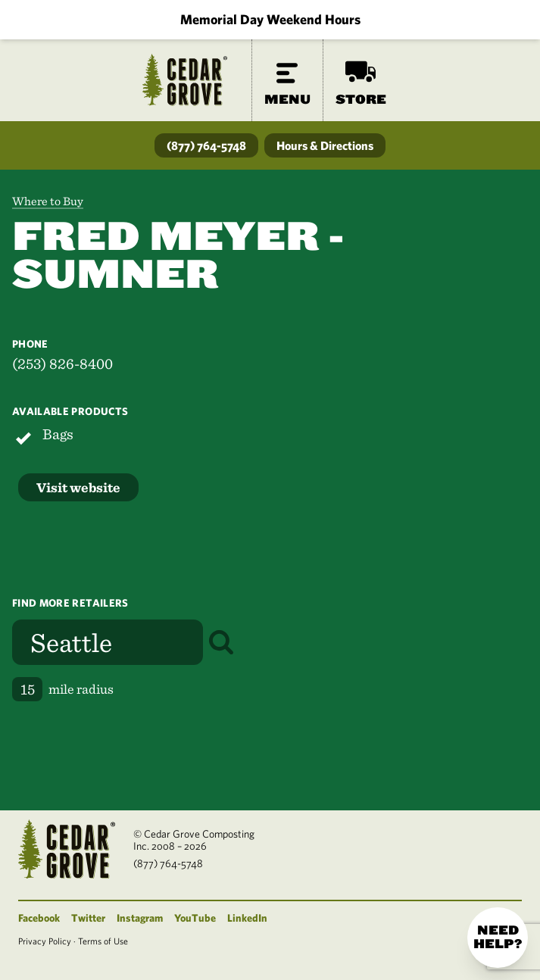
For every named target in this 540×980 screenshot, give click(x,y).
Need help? (498, 937)
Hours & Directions (325, 145)
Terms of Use (103, 941)
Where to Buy (48, 201)
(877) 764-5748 (206, 145)
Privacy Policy (45, 941)
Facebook (39, 918)
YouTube (195, 918)
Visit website (78, 487)
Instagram (140, 918)
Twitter (88, 918)
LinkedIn (247, 918)
